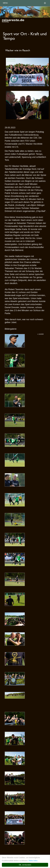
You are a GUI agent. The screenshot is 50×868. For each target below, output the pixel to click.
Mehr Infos (33, 861)
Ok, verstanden (25, 865)
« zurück (41, 334)
